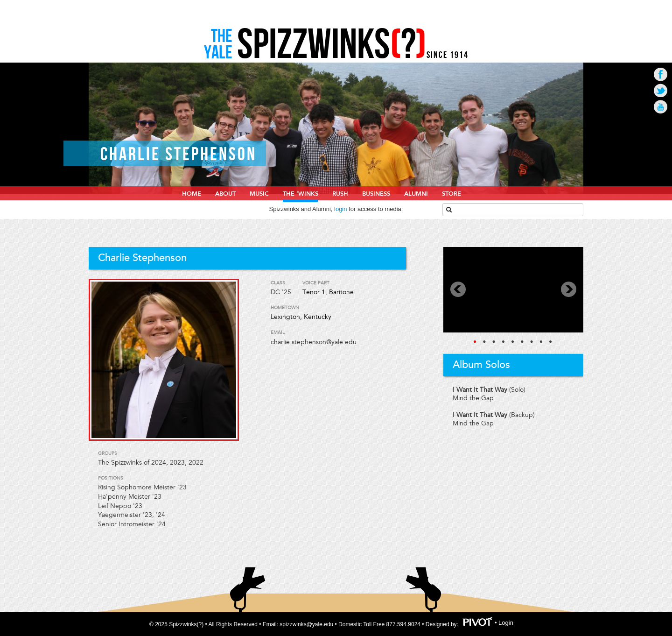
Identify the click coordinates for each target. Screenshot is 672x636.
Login (506, 623)
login (340, 209)
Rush (340, 194)
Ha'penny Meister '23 (130, 497)
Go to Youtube (661, 107)
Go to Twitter (661, 90)
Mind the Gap (473, 398)
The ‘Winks (301, 194)
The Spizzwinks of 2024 (132, 463)
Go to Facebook (661, 74)
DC (275, 292)
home (192, 194)
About (225, 194)
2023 (177, 463)
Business (376, 194)
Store (451, 194)
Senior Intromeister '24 (132, 524)
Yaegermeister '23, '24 (132, 515)
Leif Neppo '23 (120, 506)
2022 (196, 463)
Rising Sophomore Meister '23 (142, 487)
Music (259, 194)
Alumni (416, 194)
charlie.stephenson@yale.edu (314, 342)
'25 (287, 292)
